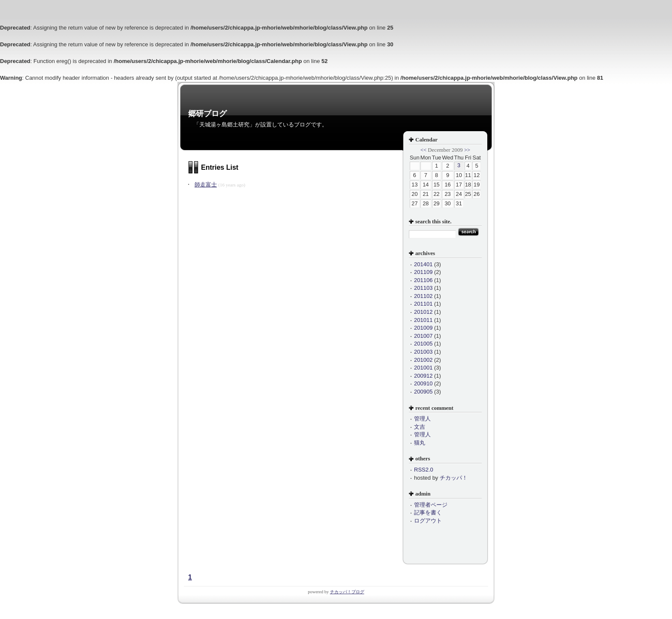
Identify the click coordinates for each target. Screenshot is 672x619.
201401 (423, 264)
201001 (423, 368)
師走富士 (206, 185)
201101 (423, 304)
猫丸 (420, 443)
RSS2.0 (424, 470)
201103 (423, 288)
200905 (423, 392)
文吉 (420, 427)
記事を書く (428, 512)
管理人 (422, 419)
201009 (423, 328)
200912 (423, 376)
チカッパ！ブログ (347, 592)
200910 (423, 383)
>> (467, 150)
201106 (423, 280)
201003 (423, 352)
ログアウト (428, 521)
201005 (423, 344)
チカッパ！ (454, 478)
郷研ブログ (207, 114)
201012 (423, 312)
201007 (423, 336)
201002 (423, 360)
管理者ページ (431, 505)
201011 (423, 320)
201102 (423, 296)
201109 (423, 272)
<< (423, 150)
